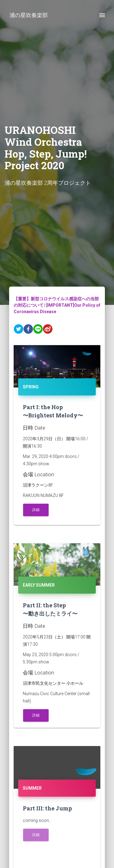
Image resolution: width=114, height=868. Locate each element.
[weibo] (48, 330)
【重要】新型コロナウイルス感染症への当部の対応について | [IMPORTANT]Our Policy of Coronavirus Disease (57, 305)
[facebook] (28, 330)
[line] (38, 330)
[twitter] (19, 330)
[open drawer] (102, 15)
